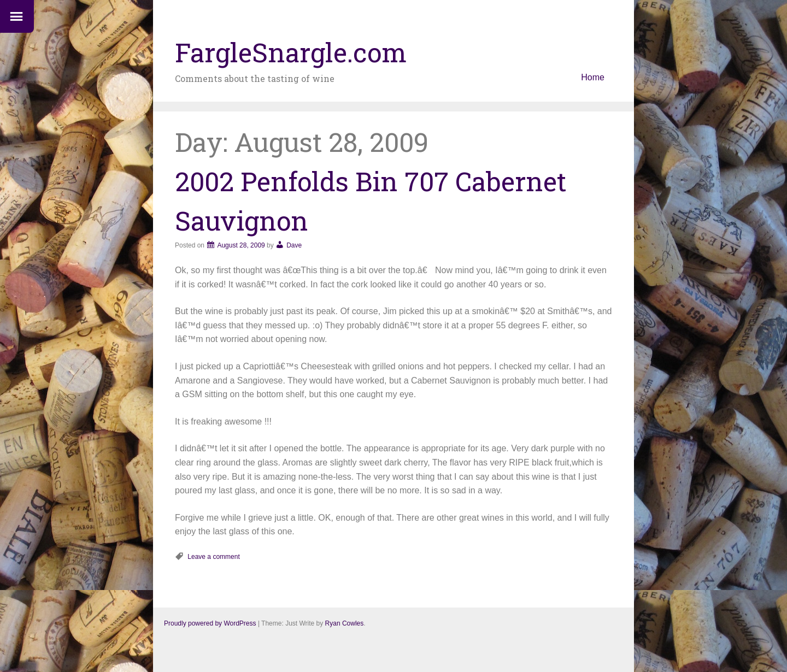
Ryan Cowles (345, 623)
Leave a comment (213, 557)
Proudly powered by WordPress (210, 623)
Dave (294, 245)
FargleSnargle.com (291, 52)
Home (593, 77)
